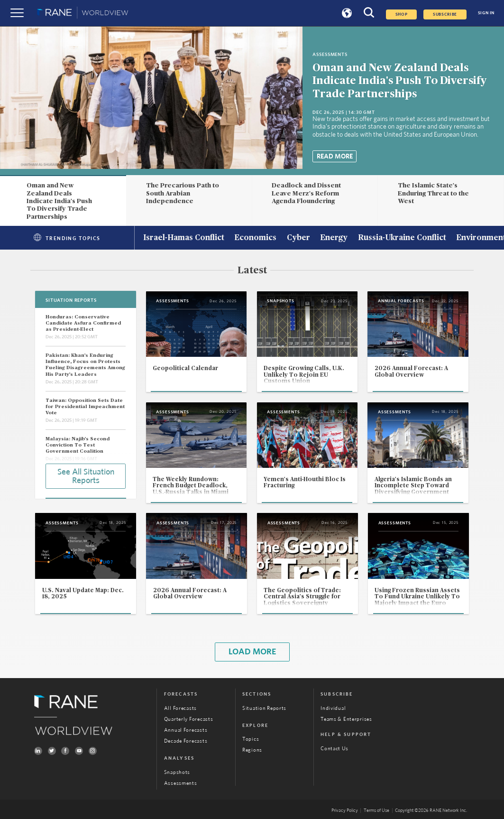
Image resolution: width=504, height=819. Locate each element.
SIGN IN (486, 13)
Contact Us (334, 749)
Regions (252, 750)
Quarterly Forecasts (189, 719)
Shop (402, 14)
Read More (335, 157)
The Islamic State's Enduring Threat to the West (433, 193)
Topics (251, 739)
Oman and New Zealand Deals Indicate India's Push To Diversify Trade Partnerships (399, 81)
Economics (255, 238)
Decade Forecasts (186, 741)
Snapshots (177, 772)
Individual (333, 708)
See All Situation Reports (86, 476)
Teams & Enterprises (346, 719)
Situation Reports (264, 708)
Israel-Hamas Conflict (184, 238)
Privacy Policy (345, 810)
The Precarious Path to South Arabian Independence (183, 193)
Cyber (298, 238)
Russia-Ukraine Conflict (402, 238)
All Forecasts (180, 708)
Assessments (181, 783)
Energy (334, 238)
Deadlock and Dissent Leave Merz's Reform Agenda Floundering (306, 193)
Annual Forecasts (186, 730)
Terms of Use (376, 810)
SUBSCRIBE (445, 14)
